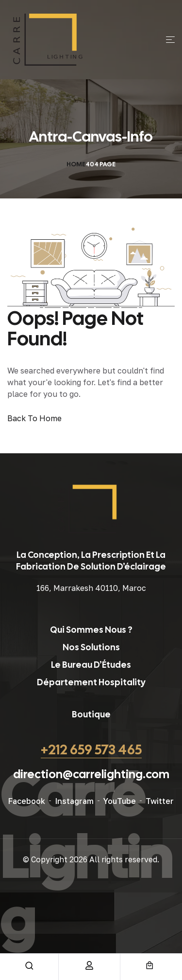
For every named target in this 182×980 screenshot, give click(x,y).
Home (76, 164)
